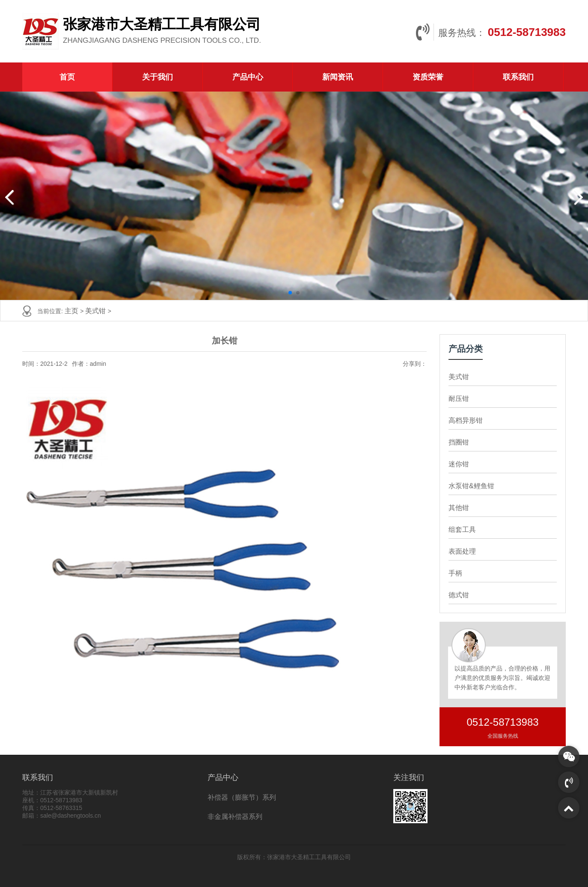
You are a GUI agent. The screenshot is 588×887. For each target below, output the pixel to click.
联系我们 (518, 77)
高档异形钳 (466, 420)
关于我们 (157, 77)
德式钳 (459, 595)
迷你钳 (459, 464)
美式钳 (96, 311)
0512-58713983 (527, 32)
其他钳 (459, 508)
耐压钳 (459, 399)
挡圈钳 (459, 442)
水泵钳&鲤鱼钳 (471, 486)
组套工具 (462, 530)
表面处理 (462, 551)
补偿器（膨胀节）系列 (242, 797)
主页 (72, 311)
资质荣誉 (428, 77)
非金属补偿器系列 (235, 817)
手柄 (455, 573)
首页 (67, 77)
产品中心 (248, 77)
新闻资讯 (338, 77)
